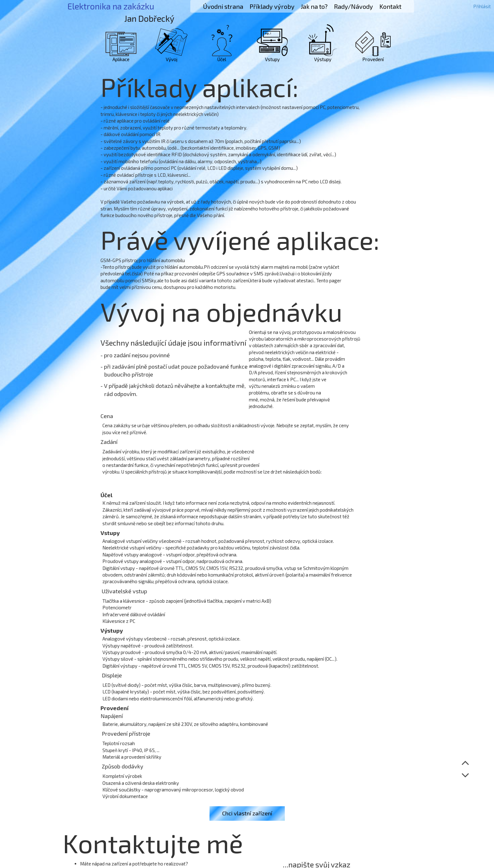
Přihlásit (482, 6)
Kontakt (390, 6)
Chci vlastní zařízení (247, 813)
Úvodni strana (223, 6)
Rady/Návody (353, 6)
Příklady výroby (272, 6)
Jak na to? (314, 6)
